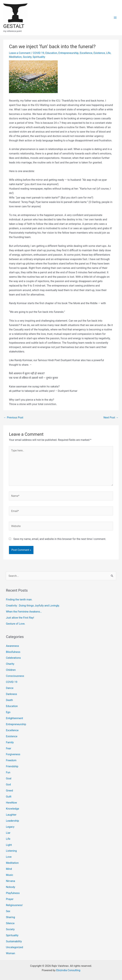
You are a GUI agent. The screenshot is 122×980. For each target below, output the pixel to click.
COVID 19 (39, 53)
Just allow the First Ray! (20, 618)
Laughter (11, 815)
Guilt (9, 797)
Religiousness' (14, 905)
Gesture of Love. (16, 624)
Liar (8, 833)
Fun (8, 772)
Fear (8, 748)
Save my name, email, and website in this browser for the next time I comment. (60, 539)
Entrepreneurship (68, 53)
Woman (10, 953)
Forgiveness (13, 754)
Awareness (12, 646)
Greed (9, 791)
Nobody (10, 887)
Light (9, 845)
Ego (8, 712)
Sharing (10, 917)
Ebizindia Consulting (68, 970)
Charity (10, 664)
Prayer (10, 899)
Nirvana (10, 881)
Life (108, 53)
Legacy (10, 827)
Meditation (15, 57)
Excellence (86, 53)
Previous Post (13, 418)
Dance (10, 688)
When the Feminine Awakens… (24, 612)
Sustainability (14, 941)
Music (9, 875)
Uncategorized (14, 947)
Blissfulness (13, 652)
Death (9, 700)
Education (51, 53)
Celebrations (13, 658)
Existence (99, 53)
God (8, 785)
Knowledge (12, 809)
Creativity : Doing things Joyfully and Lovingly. (33, 606)
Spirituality (39, 57)
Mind (9, 869)
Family (10, 742)
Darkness (11, 694)
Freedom (11, 760)
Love (9, 857)
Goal (9, 778)
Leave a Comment (20, 53)
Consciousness (15, 676)
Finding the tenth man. (19, 600)
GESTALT (14, 26)
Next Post (111, 418)
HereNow (11, 803)
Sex (8, 911)
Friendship (12, 766)
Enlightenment (14, 718)
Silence (10, 923)
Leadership (12, 821)
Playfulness (13, 893)
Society (27, 57)
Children (11, 670)
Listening (11, 851)
